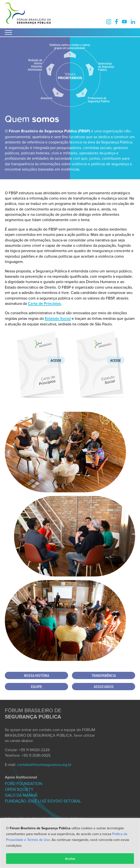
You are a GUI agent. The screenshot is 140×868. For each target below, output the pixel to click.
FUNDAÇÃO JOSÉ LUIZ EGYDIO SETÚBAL (43, 801)
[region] (70, 843)
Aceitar (70, 859)
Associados (104, 687)
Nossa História (37, 675)
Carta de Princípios (44, 303)
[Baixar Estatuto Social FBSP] (100, 397)
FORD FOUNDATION (23, 784)
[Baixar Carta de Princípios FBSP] (40, 397)
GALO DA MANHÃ (21, 795)
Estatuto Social (58, 318)
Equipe (36, 687)
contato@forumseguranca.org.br (44, 764)
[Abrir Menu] (8, 32)
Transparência (104, 675)
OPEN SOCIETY (19, 789)
